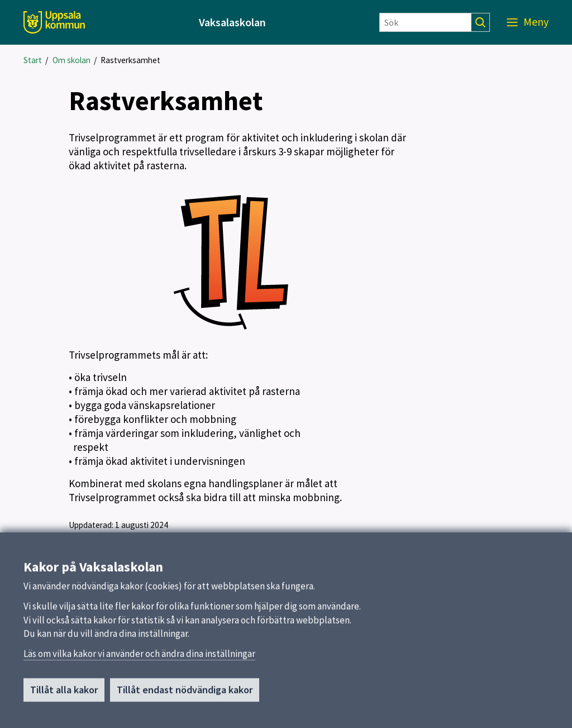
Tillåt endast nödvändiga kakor (185, 694)
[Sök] (425, 22)
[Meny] (528, 22)
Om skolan (71, 60)
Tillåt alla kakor (64, 694)
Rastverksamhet (130, 60)
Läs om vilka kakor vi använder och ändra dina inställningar (139, 658)
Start (33, 60)
